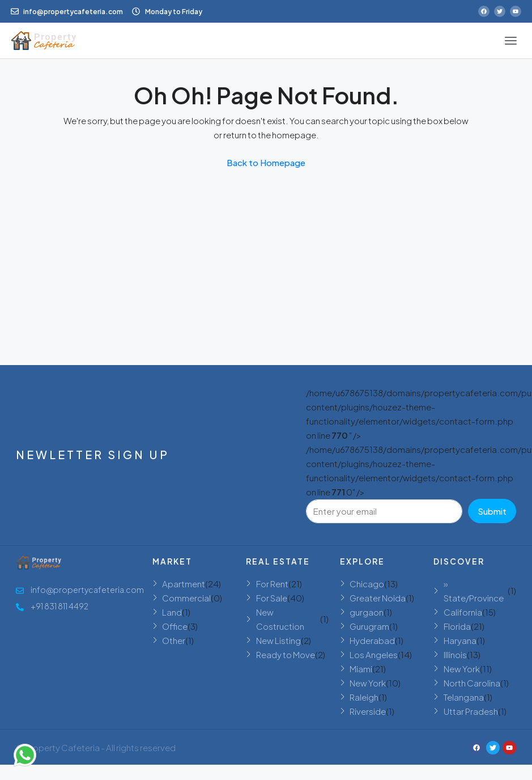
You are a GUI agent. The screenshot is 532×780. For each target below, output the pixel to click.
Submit (492, 511)
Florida (457, 626)
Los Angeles (374, 654)
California (463, 612)
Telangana (464, 697)
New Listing (278, 640)
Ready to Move (286, 654)
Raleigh (364, 697)
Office (175, 626)
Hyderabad (372, 640)
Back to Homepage (266, 162)
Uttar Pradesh (471, 711)
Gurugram (369, 626)
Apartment (184, 584)
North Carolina (472, 683)
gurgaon (367, 612)
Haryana (460, 640)
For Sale (272, 598)
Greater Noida (378, 598)
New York (368, 683)
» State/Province (474, 591)
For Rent (272, 584)
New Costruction (280, 619)
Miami (361, 669)
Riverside (368, 711)
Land (172, 612)
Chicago (367, 584)
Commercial (186, 598)
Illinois (455, 654)
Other (174, 640)
